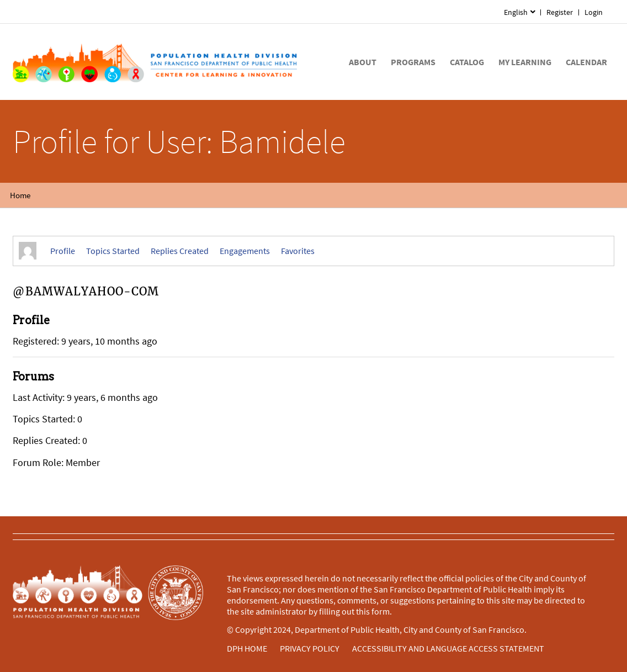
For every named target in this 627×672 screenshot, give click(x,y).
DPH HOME (247, 648)
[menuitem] (594, 12)
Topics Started (113, 251)
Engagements (245, 251)
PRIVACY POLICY (310, 648)
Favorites (298, 251)
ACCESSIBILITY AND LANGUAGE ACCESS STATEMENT (448, 648)
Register (560, 12)
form (381, 611)
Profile (63, 251)
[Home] (155, 62)
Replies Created (180, 251)
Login (594, 12)
